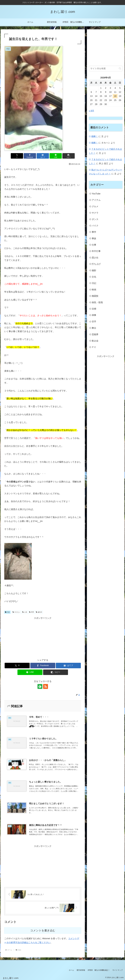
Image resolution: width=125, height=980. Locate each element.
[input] (106, 69)
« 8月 (91, 111)
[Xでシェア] (17, 156)
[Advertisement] (43, 637)
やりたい (16, 612)
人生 (25, 612)
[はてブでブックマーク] (43, 156)
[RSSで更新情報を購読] (46, 686)
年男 (32, 612)
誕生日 (39, 612)
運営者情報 (81, 970)
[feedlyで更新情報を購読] (40, 686)
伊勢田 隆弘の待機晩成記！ (99, 970)
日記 (7, 612)
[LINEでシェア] (56, 156)
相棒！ (95, 136)
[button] (69, 156)
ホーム (71, 970)
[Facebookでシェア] (30, 156)
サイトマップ (118, 970)
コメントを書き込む (43, 930)
